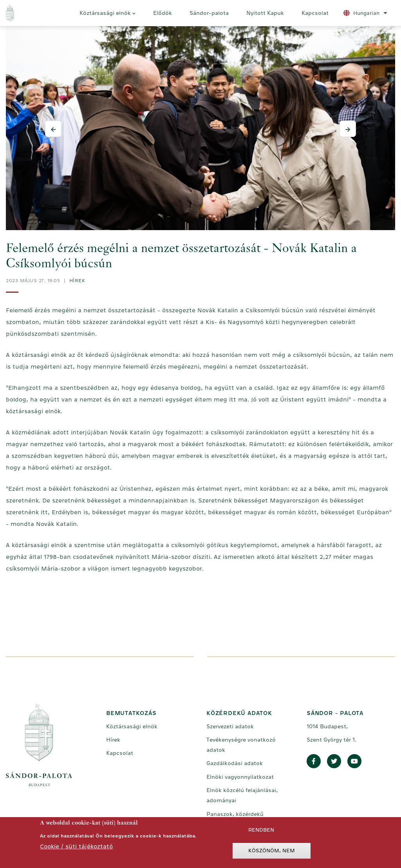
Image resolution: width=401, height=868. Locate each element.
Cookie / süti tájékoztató (76, 848)
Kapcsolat (315, 13)
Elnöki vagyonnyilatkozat (240, 777)
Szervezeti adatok (230, 726)
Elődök (163, 13)
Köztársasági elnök (107, 14)
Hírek (77, 281)
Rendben (261, 832)
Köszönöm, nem (272, 853)
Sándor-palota (209, 13)
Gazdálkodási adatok (235, 763)
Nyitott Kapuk (265, 13)
